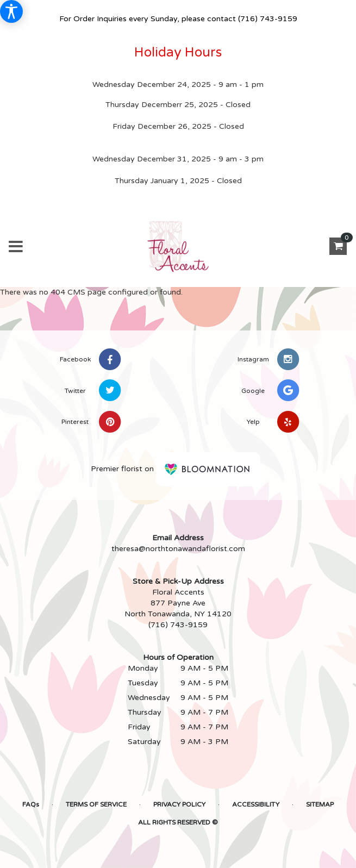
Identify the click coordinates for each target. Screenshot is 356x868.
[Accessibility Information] (11, 11)
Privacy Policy (179, 804)
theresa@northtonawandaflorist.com (178, 549)
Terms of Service (96, 804)
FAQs (31, 804)
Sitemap (320, 804)
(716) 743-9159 (268, 19)
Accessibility (256, 804)
